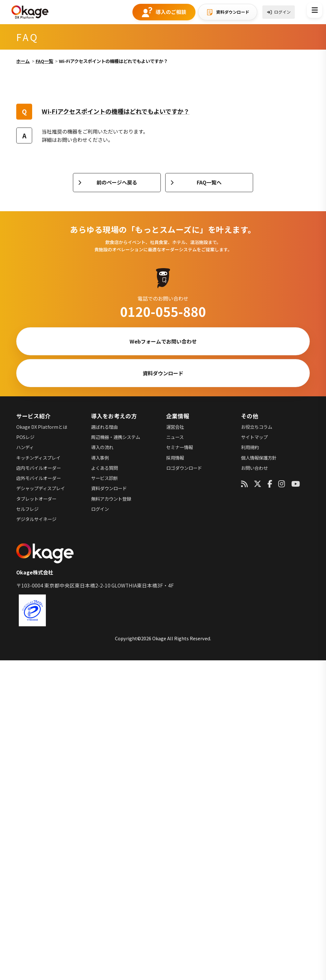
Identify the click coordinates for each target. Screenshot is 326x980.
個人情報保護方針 (259, 458)
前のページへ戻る (117, 182)
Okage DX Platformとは (42, 427)
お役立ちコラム (257, 427)
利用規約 (250, 447)
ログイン (282, 12)
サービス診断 (104, 478)
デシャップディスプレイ (41, 488)
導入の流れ (102, 447)
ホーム (23, 61)
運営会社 (175, 427)
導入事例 (100, 458)
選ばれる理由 (104, 427)
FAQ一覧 (44, 61)
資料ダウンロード (233, 12)
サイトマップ (254, 437)
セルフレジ (27, 509)
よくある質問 (104, 468)
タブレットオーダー (36, 499)
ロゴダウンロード (184, 468)
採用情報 (175, 458)
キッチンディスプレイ (38, 458)
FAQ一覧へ (209, 182)
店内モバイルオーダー (39, 468)
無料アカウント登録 (111, 499)
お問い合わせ (254, 468)
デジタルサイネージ (36, 519)
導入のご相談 (171, 12)
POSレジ (25, 437)
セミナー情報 (180, 447)
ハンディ (25, 447)
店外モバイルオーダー (39, 478)
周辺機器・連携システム (116, 437)
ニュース (175, 437)
